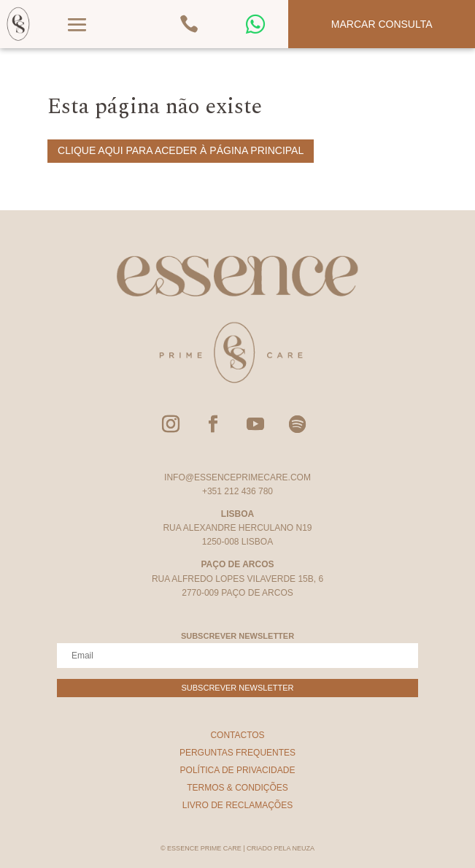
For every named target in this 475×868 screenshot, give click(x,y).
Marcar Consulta (382, 24)
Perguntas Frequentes (237, 753)
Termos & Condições (237, 788)
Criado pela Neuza (281, 848)
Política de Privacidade (238, 770)
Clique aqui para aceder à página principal (181, 150)
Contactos (237, 735)
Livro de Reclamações (237, 805)
